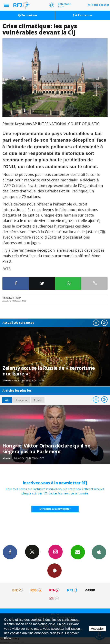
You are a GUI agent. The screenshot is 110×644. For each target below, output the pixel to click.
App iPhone (99, 552)
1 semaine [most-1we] (21, 400)
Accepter (97, 629)
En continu (28, 15)
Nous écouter (100, 5)
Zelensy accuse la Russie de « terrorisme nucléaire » (49, 371)
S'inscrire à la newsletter (55, 509)
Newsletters (78, 552)
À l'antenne (82, 15)
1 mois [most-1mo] (38, 400)
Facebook (10, 552)
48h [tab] (7, 400)
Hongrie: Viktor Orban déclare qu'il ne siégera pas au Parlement (46, 449)
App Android (54, 570)
